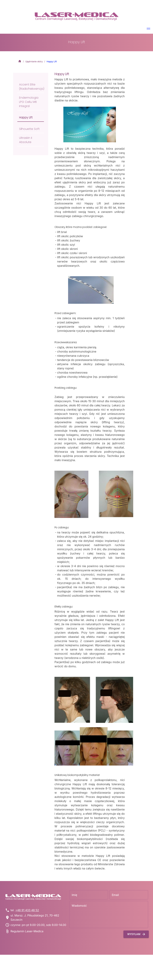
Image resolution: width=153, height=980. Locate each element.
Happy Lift (26, 117)
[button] (148, 29)
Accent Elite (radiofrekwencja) (32, 87)
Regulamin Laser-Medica (27, 931)
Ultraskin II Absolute (26, 140)
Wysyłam (136, 934)
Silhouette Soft (29, 129)
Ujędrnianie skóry (34, 62)
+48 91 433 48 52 (27, 910)
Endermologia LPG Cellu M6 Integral (29, 102)
